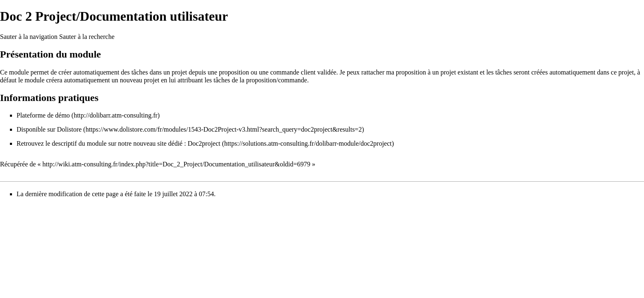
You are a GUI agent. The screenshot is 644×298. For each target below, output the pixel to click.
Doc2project (204, 143)
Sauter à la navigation (29, 37)
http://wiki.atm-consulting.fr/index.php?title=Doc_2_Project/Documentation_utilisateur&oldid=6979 (177, 164)
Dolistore (69, 129)
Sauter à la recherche (87, 37)
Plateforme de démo (43, 115)
